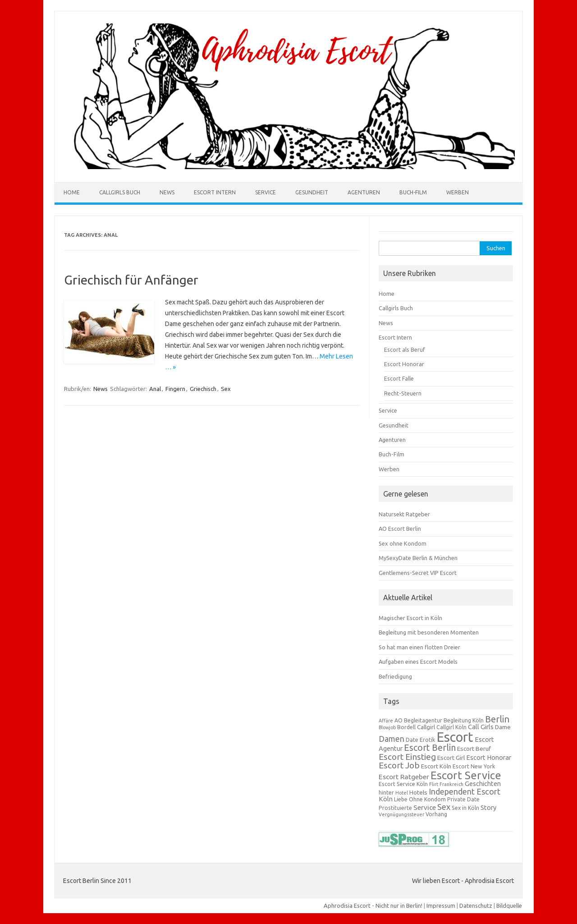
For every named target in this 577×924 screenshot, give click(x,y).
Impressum (441, 906)
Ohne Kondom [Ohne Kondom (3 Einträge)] (427, 799)
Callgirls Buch (120, 192)
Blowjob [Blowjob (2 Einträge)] (387, 727)
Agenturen (364, 192)
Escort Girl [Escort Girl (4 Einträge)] (451, 758)
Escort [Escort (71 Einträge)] (455, 737)
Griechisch (203, 389)
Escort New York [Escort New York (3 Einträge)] (474, 766)
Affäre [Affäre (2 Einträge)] (386, 721)
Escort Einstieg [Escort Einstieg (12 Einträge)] (407, 757)
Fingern (175, 389)
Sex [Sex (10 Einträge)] (444, 807)
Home (72, 192)
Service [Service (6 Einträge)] (425, 807)
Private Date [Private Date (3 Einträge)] (463, 799)
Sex (226, 389)
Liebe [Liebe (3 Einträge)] (401, 799)
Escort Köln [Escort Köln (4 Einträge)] (436, 766)
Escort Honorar (404, 364)
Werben (458, 192)
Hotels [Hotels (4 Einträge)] (418, 792)
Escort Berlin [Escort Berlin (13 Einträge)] (430, 748)
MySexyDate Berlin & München (418, 558)
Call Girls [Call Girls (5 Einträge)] (481, 727)
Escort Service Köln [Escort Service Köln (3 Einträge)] (403, 784)
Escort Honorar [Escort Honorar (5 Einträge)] (489, 757)
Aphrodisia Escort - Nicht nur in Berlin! (373, 906)
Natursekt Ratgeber (404, 514)
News (167, 192)
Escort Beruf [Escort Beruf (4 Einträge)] (474, 749)
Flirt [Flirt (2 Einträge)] (434, 784)
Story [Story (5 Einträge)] (488, 807)
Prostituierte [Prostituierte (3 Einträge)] (395, 808)
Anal (155, 389)
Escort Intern (215, 192)
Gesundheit (312, 192)
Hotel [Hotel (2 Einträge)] (402, 793)
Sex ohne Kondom (403, 543)
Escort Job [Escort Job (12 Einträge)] (399, 765)
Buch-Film (413, 192)
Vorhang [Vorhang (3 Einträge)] (436, 814)
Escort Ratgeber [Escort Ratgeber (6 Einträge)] (404, 777)
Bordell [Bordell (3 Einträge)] (406, 727)
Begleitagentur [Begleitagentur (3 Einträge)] (423, 720)
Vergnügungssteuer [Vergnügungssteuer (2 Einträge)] (401, 814)
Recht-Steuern (403, 393)
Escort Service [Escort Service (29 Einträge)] (466, 775)
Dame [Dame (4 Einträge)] (503, 727)
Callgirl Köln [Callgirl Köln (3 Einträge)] (451, 727)
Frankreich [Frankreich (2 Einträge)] (451, 784)
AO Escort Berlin (400, 529)
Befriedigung (395, 676)
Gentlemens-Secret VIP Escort (418, 573)
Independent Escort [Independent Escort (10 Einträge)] (465, 791)
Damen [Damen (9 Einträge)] (392, 739)
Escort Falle (399, 378)
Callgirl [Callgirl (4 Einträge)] (426, 727)
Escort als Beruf (405, 349)
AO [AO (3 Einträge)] (398, 720)
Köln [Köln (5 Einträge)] (386, 799)
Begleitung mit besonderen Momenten (429, 632)
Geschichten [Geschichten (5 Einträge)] (483, 784)
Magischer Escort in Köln (410, 618)
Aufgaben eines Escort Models (418, 662)
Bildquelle (509, 906)
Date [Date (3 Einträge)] (412, 740)
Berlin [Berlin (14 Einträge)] (497, 719)
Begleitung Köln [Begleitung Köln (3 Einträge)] (464, 720)
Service (266, 192)
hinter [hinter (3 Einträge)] (386, 793)
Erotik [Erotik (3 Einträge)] (427, 740)
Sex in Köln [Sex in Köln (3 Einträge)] (465, 808)
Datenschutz (476, 906)
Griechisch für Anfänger (131, 280)
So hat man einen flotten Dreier (419, 647)
